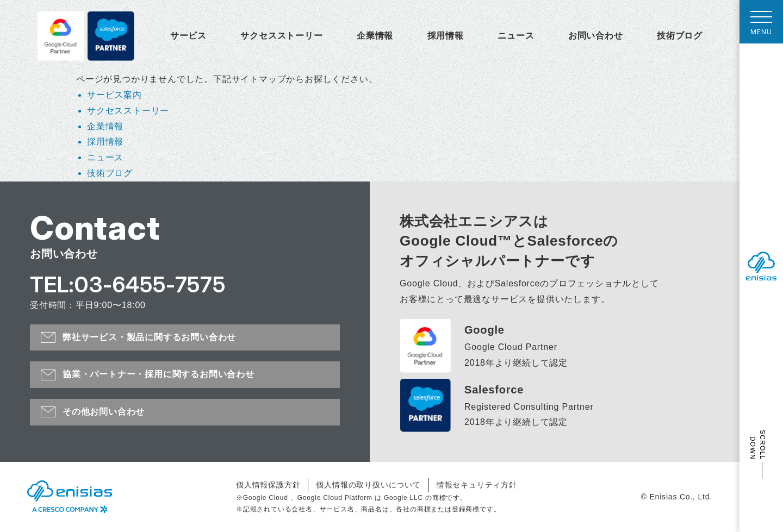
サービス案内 (114, 95)
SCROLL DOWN (757, 445)
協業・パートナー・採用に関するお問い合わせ (159, 374)
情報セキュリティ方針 (477, 485)
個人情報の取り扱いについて (368, 485)
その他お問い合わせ (104, 412)
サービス (188, 36)
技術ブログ (680, 36)
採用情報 (446, 36)
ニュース (516, 36)
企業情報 (375, 36)
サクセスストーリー (281, 36)
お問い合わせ (596, 36)
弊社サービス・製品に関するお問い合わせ (149, 337)
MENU (761, 26)
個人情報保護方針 (268, 485)
